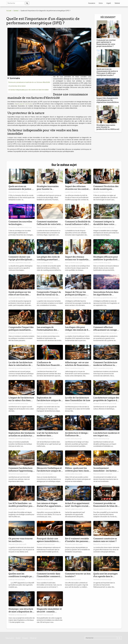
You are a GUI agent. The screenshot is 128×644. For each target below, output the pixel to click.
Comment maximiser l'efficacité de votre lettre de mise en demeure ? (49, 224)
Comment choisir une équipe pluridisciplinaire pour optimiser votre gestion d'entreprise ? (21, 261)
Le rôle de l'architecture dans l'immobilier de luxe (78, 399)
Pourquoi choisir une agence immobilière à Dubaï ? (48, 541)
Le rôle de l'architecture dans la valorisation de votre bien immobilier (20, 365)
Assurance (92, 3)
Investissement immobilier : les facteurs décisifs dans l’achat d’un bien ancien (106, 472)
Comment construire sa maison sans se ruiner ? (105, 540)
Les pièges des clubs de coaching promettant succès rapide (48, 259)
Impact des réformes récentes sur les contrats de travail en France (77, 189)
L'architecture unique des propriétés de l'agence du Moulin (106, 400)
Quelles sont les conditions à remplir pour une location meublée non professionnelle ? (22, 578)
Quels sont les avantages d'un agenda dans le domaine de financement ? (106, 578)
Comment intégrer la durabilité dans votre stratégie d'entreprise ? (105, 224)
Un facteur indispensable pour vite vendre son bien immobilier (28, 90)
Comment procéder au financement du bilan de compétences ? (105, 506)
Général (117, 3)
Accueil (9, 11)
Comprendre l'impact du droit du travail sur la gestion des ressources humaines (49, 296)
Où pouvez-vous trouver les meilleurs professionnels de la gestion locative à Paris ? (21, 543)
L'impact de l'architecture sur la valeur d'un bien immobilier (21, 400)
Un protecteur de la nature (17, 86)
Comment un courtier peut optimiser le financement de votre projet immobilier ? (106, 43)
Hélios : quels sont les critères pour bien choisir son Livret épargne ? (78, 471)
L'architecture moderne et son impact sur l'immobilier (106, 436)
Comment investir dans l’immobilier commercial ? (49, 576)
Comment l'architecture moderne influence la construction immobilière (106, 365)
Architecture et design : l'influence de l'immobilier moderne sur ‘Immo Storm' (78, 437)
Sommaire (15, 78)
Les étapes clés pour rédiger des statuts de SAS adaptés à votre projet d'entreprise (78, 331)
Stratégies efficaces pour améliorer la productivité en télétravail (106, 259)
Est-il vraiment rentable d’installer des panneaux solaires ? (77, 541)
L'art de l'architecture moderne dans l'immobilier (48, 436)
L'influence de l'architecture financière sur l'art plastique (49, 365)
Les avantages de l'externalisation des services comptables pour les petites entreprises (50, 331)
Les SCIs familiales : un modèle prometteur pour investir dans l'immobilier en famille (21, 507)
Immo (101, 3)
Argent (109, 3)
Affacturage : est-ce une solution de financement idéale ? (77, 365)
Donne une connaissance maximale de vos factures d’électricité (29, 82)
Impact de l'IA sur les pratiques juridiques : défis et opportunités (76, 295)
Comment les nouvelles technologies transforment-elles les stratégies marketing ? (20, 226)
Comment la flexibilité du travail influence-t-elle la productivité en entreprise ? (78, 226)
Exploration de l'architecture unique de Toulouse (49, 400)
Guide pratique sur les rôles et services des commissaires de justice (20, 295)
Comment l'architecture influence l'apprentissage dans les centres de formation (21, 472)
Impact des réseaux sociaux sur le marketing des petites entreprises (77, 259)
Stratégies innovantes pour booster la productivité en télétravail (108, 127)
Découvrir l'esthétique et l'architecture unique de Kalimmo (49, 471)
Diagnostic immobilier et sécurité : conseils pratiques (49, 612)
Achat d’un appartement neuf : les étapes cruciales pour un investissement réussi (78, 507)
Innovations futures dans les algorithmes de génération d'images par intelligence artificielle (106, 296)
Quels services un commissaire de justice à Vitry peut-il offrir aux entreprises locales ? (107, 72)
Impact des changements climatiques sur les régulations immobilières (108, 100)
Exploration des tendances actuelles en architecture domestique (22, 436)
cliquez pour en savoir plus (23, 104)
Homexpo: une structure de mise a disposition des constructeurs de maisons (21, 612)
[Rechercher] (15, 3)
